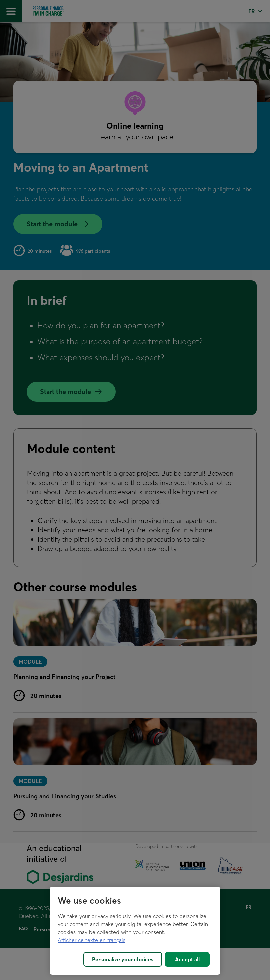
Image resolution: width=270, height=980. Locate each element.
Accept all (187, 959)
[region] (135, 931)
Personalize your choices (123, 959)
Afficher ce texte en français (91, 940)
